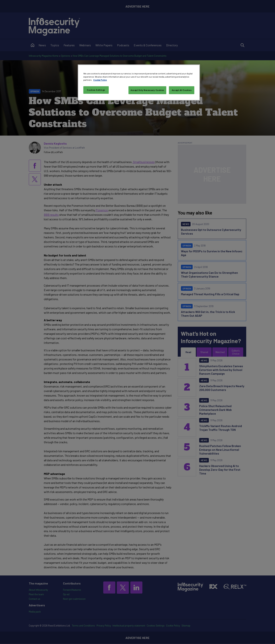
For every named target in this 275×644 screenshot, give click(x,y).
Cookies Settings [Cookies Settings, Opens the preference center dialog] (96, 90)
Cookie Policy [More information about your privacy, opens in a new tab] (100, 80)
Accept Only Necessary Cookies (147, 90)
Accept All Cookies (182, 90)
